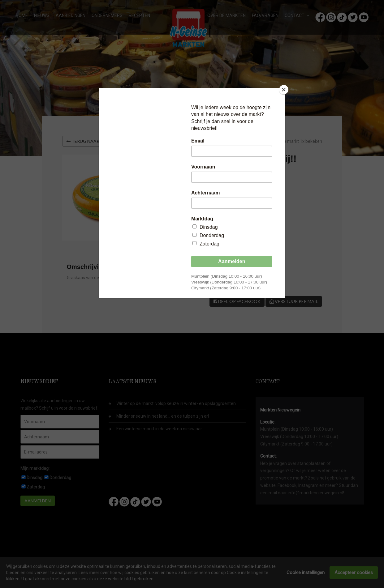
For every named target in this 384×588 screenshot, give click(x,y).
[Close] (284, 90)
